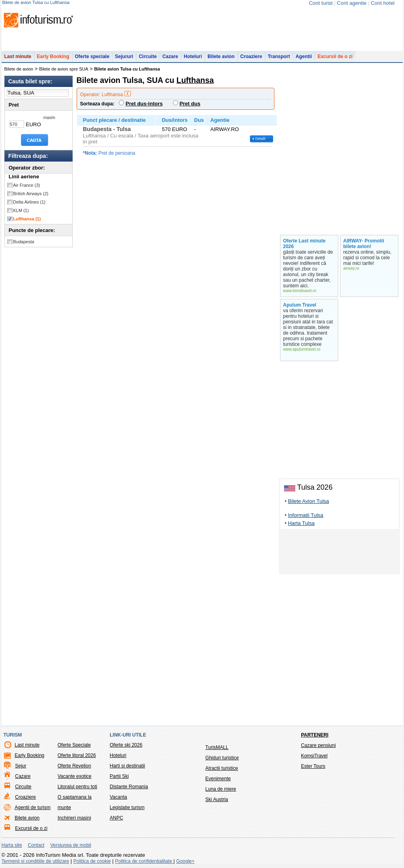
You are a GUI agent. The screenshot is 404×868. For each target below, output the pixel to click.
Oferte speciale (92, 57)
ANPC (117, 818)
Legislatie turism (127, 807)
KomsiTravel (314, 756)
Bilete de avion (19, 69)
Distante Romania (129, 787)
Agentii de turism (33, 807)
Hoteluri (193, 57)
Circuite (148, 57)
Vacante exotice (75, 776)
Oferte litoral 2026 (77, 755)
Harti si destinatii (128, 766)
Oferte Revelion (74, 766)
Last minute (18, 57)
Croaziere (251, 57)
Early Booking (53, 57)
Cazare (170, 57)
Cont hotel (383, 3)
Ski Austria (217, 799)
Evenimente (218, 779)
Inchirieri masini (74, 818)
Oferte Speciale (74, 745)
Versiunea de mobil (71, 845)
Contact (36, 845)
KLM (21, 210)
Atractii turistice (222, 768)
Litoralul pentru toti (78, 787)
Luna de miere (221, 789)
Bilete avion (221, 57)
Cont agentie (352, 3)
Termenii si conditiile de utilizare (36, 861)
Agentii (304, 57)
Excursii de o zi (335, 57)
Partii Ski (119, 776)
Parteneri (315, 735)
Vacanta (119, 797)
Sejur (21, 766)
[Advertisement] (339, 553)
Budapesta (24, 242)
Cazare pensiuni (318, 745)
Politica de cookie (92, 861)
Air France (27, 185)
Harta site (12, 845)
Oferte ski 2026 (126, 745)
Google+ (185, 861)
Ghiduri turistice (222, 758)
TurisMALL (217, 747)
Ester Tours (313, 766)
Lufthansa (27, 219)
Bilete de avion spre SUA (64, 69)
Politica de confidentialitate (144, 861)
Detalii (261, 139)
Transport (279, 57)
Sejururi (124, 57)
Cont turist (321, 3)
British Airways (31, 194)
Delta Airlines (29, 202)
